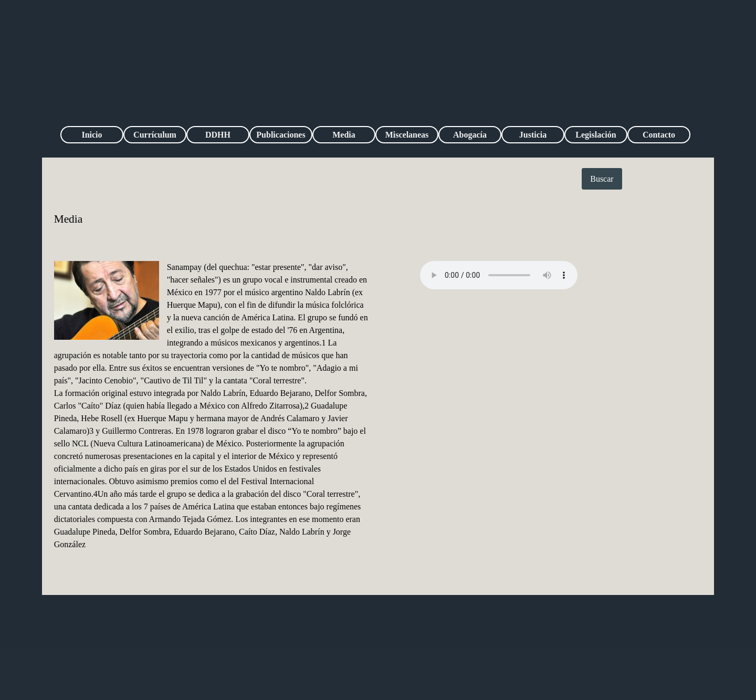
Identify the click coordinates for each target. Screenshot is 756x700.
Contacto (659, 135)
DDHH (218, 135)
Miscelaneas (407, 135)
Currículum (155, 135)
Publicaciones (281, 135)
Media (344, 135)
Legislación (596, 135)
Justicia (533, 135)
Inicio (92, 135)
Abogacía (470, 135)
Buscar (602, 179)
